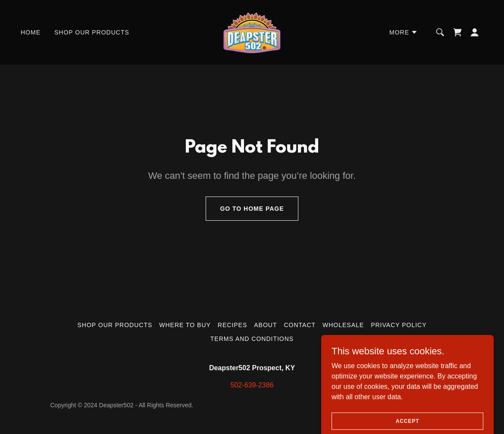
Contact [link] (300, 325)
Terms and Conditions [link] (252, 339)
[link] (252, 32)
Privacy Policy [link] (399, 325)
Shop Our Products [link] (92, 32)
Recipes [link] (232, 325)
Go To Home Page (252, 209)
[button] (404, 32)
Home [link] (31, 32)
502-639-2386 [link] (252, 385)
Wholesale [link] (343, 325)
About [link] (265, 325)
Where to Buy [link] (185, 325)
